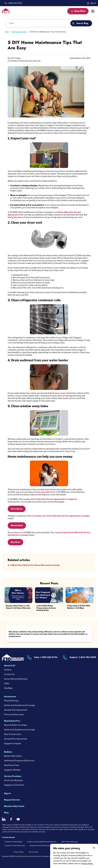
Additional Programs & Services (19, 761)
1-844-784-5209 (87, 657)
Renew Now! (17, 525)
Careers (8, 670)
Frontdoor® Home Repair (14, 842)
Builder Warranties (13, 756)
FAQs (7, 684)
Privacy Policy (87, 864)
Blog (6, 813)
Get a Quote (17, 509)
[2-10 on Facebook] (11, 819)
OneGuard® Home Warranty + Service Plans (45, 846)
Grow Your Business (13, 780)
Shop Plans (80, 11)
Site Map (8, 688)
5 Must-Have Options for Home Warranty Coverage (35, 565)
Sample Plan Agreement (16, 710)
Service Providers (13, 776)
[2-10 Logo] (6, 13)
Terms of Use (33, 852)
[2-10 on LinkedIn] (4, 819)
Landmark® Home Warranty (15, 846)
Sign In (93, 3)
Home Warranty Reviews (16, 679)
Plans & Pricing (11, 701)
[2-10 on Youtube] (18, 819)
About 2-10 (10, 666)
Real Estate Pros (12, 721)
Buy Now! (15, 542)
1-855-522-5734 (15, 3)
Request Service (12, 800)
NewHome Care (12, 765)
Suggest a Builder (12, 770)
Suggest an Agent (13, 743)
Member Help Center (14, 806)
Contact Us (9, 674)
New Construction (13, 734)
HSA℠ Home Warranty (70, 842)
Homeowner (10, 697)
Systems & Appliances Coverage (20, 705)
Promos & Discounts (14, 714)
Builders (8, 752)
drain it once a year (56, 393)
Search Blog (82, 23)
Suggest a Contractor (14, 785)
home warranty (43, 492)
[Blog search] (39, 23)
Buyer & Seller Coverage (16, 725)
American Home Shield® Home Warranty (42, 842)
